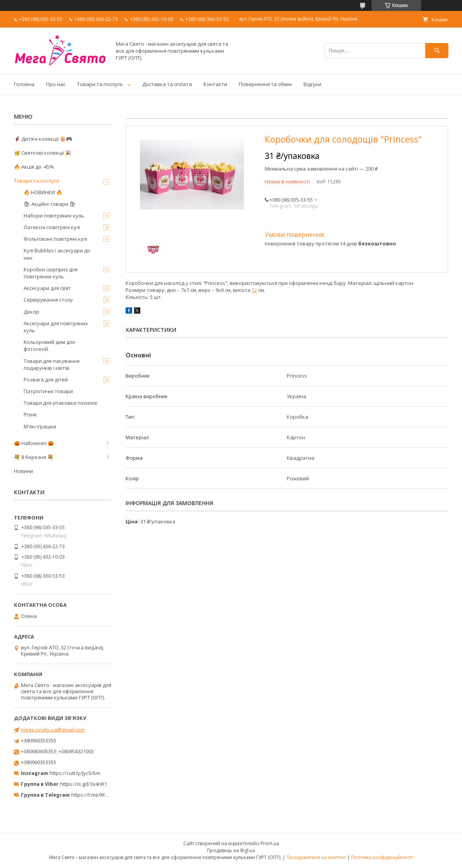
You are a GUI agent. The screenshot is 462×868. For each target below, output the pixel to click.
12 (254, 290)
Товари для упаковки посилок (61, 403)
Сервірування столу (48, 300)
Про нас (56, 84)
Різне (30, 414)
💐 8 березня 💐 (34, 457)
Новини (23, 471)
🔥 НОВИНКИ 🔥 (43, 192)
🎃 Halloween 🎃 (34, 443)
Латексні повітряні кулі (52, 227)
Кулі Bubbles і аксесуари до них (57, 254)
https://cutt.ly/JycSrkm (75, 773)
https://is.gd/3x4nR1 (84, 784)
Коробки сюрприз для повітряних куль (51, 273)
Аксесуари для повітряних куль (56, 327)
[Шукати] (437, 51)
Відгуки (312, 84)
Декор (31, 312)
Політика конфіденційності (382, 857)
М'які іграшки (40, 426)
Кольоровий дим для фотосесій (49, 345)
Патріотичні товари (48, 391)
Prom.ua (270, 843)
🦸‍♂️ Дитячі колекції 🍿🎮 (43, 139)
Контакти (215, 84)
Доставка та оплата (167, 84)
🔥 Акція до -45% (34, 167)
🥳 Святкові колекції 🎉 (43, 153)
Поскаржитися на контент (316, 857)
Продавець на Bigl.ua (231, 850)
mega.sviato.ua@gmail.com (53, 730)
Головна (24, 84)
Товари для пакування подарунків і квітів (52, 364)
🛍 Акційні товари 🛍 (50, 204)
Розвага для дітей (46, 380)
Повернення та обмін (265, 84)
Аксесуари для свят (47, 288)
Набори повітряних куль (54, 216)
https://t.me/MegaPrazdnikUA (106, 795)
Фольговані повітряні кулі (55, 239)
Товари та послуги (100, 84)
